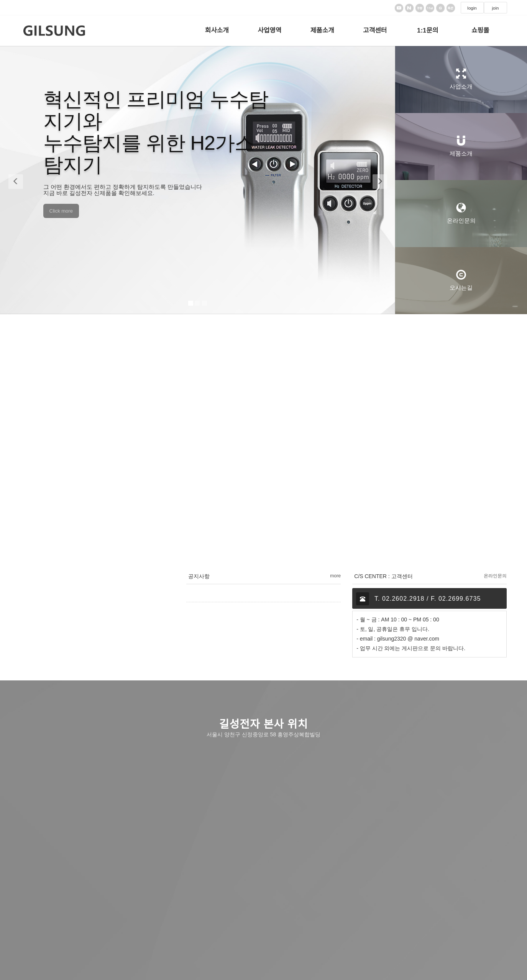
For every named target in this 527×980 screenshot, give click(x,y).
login (472, 8)
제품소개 (322, 30)
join (496, 8)
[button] (14, 180)
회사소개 (217, 30)
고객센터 (375, 30)
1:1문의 (428, 30)
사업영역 (269, 30)
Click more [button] (61, 211)
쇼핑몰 (480, 30)
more (335, 576)
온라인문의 (495, 576)
